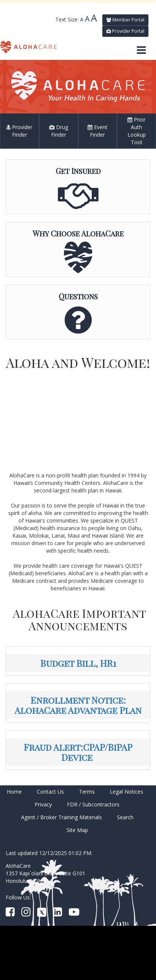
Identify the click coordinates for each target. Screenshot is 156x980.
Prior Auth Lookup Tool (137, 131)
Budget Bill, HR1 (78, 663)
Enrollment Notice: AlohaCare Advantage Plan (78, 705)
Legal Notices (126, 792)
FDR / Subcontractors (93, 804)
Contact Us (50, 792)
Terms (87, 792)
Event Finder (98, 131)
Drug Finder (59, 131)
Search (125, 817)
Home (14, 792)
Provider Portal (125, 31)
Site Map (77, 830)
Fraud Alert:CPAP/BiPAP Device (78, 752)
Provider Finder (19, 131)
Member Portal (125, 20)
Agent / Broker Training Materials (61, 817)
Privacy (43, 804)
